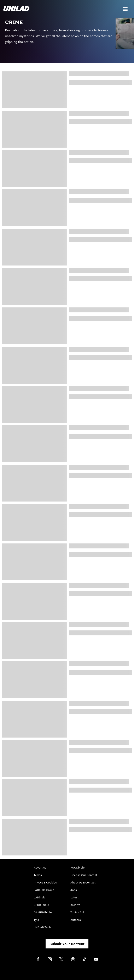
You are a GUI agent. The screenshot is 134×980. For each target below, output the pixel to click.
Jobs (74, 890)
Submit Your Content (67, 944)
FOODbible (78, 867)
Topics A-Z (77, 912)
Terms (38, 875)
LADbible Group (44, 890)
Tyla (36, 920)
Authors (76, 920)
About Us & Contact (83, 882)
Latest (74, 897)
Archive (75, 905)
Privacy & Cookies (45, 882)
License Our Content (84, 875)
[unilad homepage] (16, 9)
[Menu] (125, 9)
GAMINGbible (43, 912)
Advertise (40, 867)
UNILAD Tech (42, 927)
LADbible (40, 897)
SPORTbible (41, 905)
